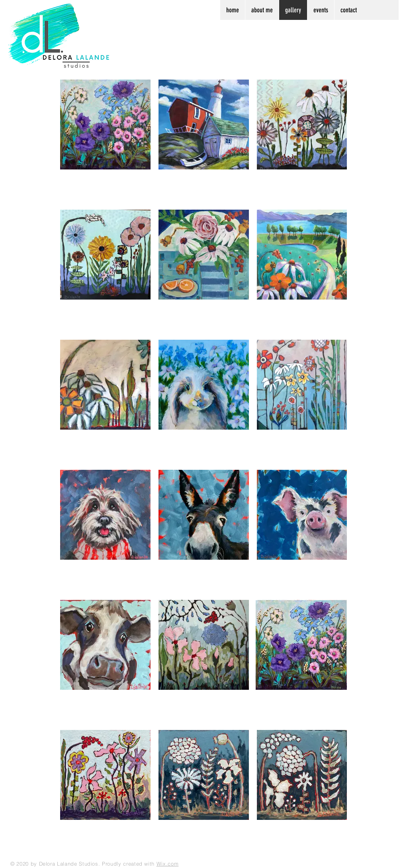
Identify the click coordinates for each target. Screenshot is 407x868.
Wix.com (168, 864)
